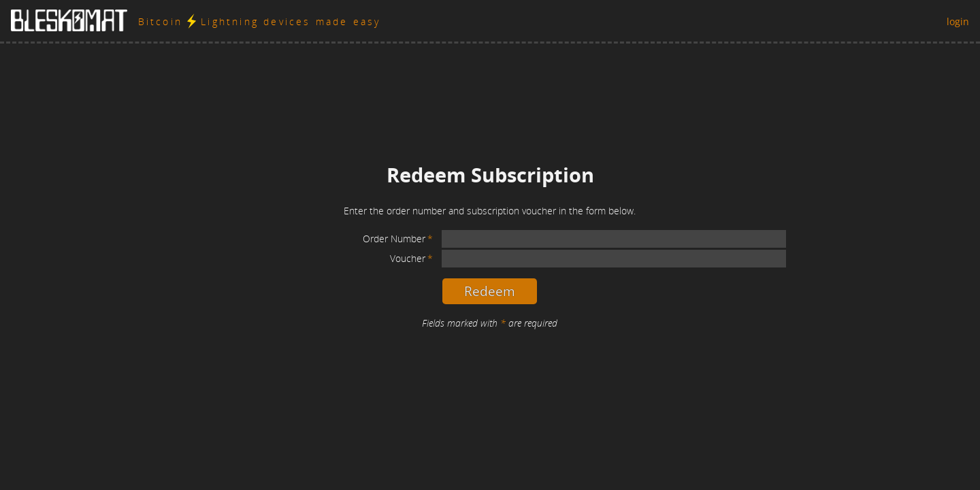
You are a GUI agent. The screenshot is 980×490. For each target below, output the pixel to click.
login (958, 21)
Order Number (394, 239)
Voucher (408, 258)
